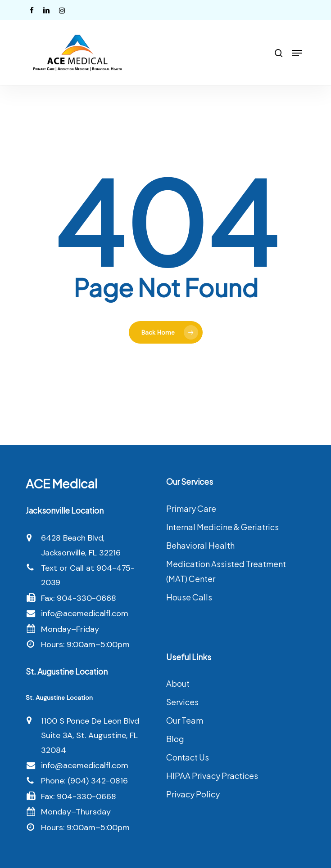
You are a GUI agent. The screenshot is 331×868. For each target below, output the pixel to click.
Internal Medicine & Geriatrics (222, 527)
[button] (297, 53)
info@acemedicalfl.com (85, 613)
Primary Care (191, 508)
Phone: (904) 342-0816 (84, 781)
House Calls (189, 597)
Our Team (185, 720)
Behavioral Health (200, 545)
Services (182, 702)
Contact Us (188, 757)
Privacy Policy (193, 794)
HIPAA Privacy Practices (212, 776)
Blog (175, 739)
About (178, 683)
